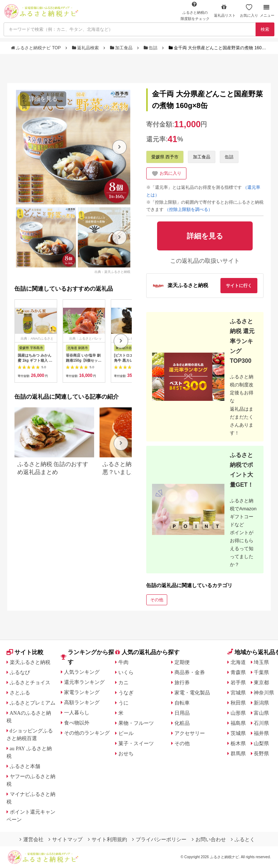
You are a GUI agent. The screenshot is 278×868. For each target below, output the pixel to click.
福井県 (261, 733)
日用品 (182, 713)
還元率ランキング (84, 682)
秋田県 (238, 703)
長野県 (261, 753)
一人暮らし (77, 713)
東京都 (261, 682)
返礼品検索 (86, 48)
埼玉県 (261, 662)
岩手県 (238, 682)
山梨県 (261, 743)
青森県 (238, 672)
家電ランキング (82, 692)
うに (123, 703)
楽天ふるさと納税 (30, 662)
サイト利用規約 (108, 839)
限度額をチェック (195, 11)
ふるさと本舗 (25, 766)
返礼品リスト (225, 11)
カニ (123, 682)
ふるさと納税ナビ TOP (36, 48)
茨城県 (238, 733)
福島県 (238, 723)
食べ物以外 (77, 723)
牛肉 (123, 662)
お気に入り (249, 11)
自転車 (182, 703)
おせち (126, 753)
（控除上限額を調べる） (189, 209)
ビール (126, 733)
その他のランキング (87, 733)
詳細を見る (43, 99)
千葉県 (261, 672)
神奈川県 (264, 693)
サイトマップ (66, 839)
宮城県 (238, 693)
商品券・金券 (190, 672)
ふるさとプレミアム (33, 703)
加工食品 (122, 48)
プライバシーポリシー (159, 839)
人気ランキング (82, 672)
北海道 (238, 662)
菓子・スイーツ (136, 743)
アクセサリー (190, 733)
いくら (126, 672)
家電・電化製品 (192, 693)
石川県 (261, 723)
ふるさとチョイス (30, 682)
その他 (157, 600)
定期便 (182, 662)
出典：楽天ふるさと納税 (112, 271)
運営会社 (31, 839)
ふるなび (20, 672)
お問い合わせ (209, 839)
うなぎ (126, 693)
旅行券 (182, 682)
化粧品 (182, 723)
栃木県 (238, 743)
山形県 (238, 713)
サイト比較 (25, 652)
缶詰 (151, 48)
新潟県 (261, 703)
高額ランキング (82, 702)
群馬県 (238, 753)
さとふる (20, 693)
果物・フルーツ (136, 723)
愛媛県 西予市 (165, 157)
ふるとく (243, 839)
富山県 (261, 713)
